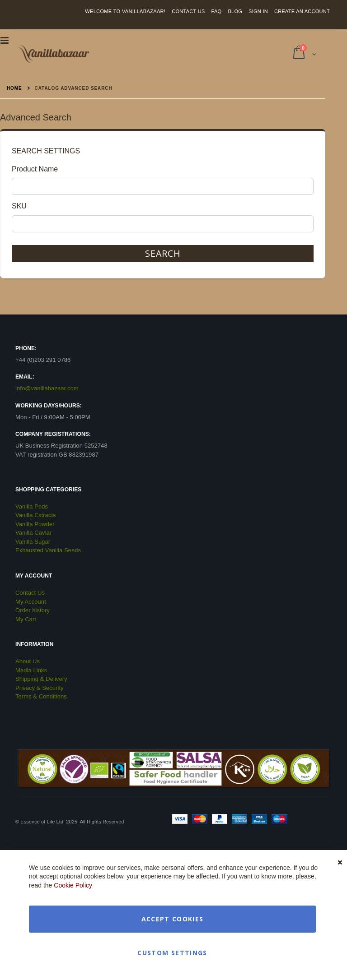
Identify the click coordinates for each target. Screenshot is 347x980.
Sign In (258, 11)
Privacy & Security (40, 688)
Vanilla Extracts (36, 515)
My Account (31, 602)
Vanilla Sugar (33, 542)
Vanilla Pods (32, 506)
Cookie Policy (73, 885)
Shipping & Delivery (41, 679)
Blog (235, 11)
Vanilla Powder (35, 524)
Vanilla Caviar (33, 533)
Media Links (31, 670)
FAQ (217, 11)
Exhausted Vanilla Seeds (48, 550)
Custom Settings (172, 953)
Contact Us (188, 11)
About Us (28, 661)
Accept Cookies (173, 919)
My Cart (26, 619)
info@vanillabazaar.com (47, 388)
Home (14, 88)
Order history (33, 610)
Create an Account (302, 11)
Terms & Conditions (41, 696)
